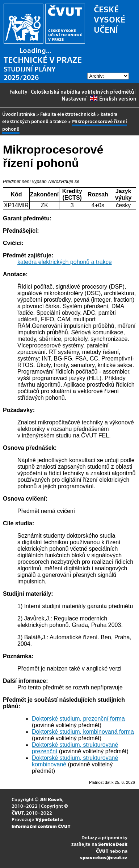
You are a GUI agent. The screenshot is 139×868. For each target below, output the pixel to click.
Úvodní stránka (19, 114)
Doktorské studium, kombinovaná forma (83, 732)
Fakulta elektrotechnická (68, 114)
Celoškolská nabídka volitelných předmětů (83, 91)
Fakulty (18, 91)
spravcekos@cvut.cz (104, 857)
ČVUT (18, 813)
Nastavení (74, 98)
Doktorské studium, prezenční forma (78, 719)
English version (113, 98)
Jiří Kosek (51, 799)
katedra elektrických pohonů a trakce (60, 117)
